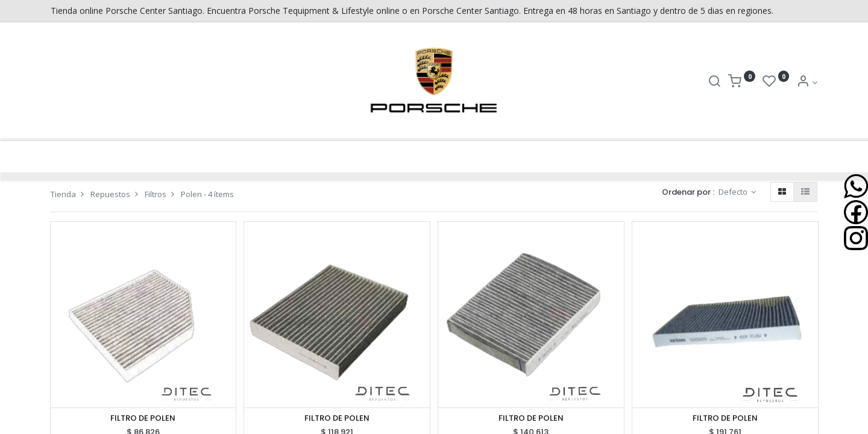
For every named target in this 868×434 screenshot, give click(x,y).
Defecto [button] (734, 192)
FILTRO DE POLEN (143, 418)
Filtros (156, 194)
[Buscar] (714, 82)
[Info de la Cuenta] (807, 82)
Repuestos (110, 194)
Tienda (63, 194)
